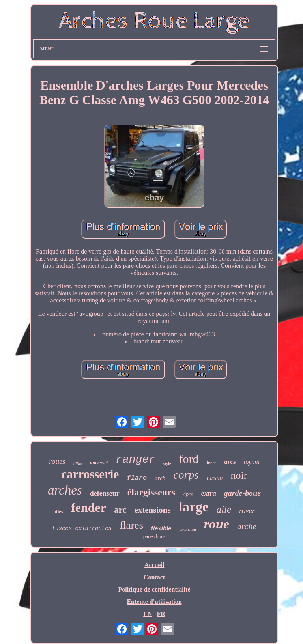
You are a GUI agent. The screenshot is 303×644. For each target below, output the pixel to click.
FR (161, 614)
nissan (215, 478)
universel (99, 463)
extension (188, 529)
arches (65, 490)
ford (189, 459)
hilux (78, 463)
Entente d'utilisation (154, 602)
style (167, 464)
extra (209, 493)
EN (148, 614)
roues (57, 461)
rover (247, 511)
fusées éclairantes (82, 528)
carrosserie (90, 474)
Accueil (154, 565)
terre (211, 463)
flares (131, 525)
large (194, 507)
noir (239, 475)
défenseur (105, 493)
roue (217, 524)
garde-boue (242, 493)
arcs (230, 462)
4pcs (188, 494)
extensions (152, 510)
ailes (59, 512)
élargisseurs (151, 492)
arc (120, 510)
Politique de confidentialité (154, 589)
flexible (161, 528)
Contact (154, 577)
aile (224, 509)
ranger (136, 460)
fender (89, 508)
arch (160, 478)
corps (186, 475)
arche (247, 526)
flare (137, 478)
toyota (252, 462)
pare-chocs (154, 536)
